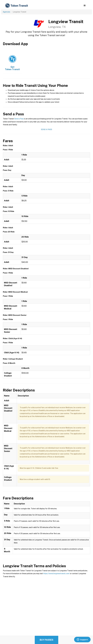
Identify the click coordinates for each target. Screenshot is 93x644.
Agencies (6, 12)
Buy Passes (46, 640)
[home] (17, 6)
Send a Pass (19, 119)
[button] (85, 6)
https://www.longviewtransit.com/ (56, 574)
